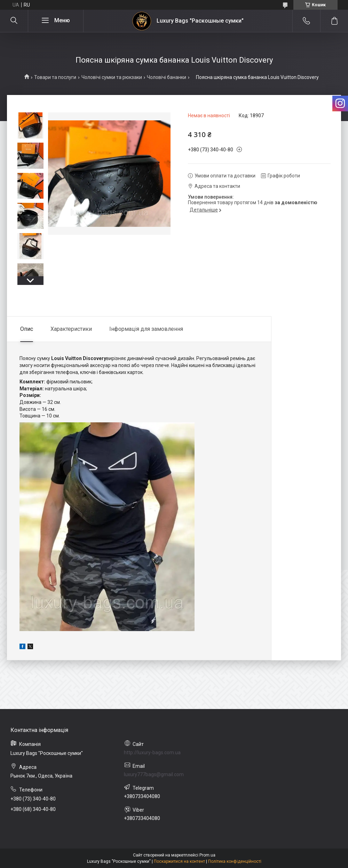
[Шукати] (14, 21)
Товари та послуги (55, 77)
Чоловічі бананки (167, 77)
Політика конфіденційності (235, 861)
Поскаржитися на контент (179, 861)
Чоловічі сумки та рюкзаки (112, 77)
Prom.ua (207, 855)
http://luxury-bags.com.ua (152, 752)
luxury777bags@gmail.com (154, 774)
